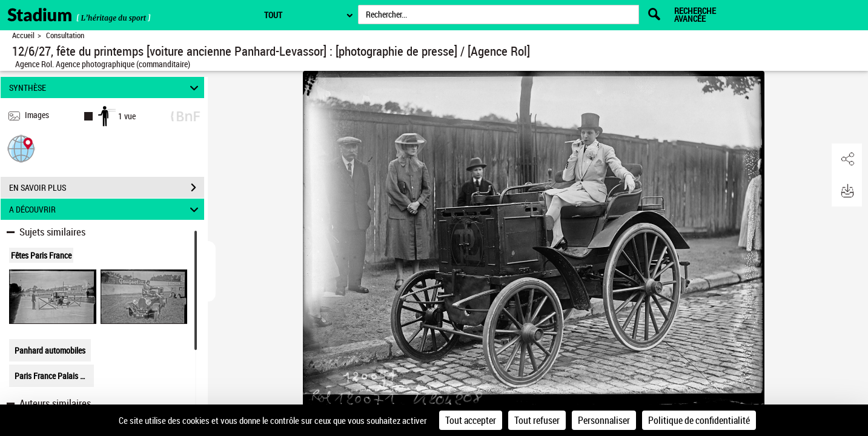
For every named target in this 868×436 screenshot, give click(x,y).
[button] (21, 148)
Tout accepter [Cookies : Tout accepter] (471, 420)
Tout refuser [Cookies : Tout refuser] (537, 420)
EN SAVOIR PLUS (107, 188)
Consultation (65, 35)
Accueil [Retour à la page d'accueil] (23, 35)
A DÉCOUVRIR (106, 209)
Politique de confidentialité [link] (699, 420)
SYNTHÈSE (106, 88)
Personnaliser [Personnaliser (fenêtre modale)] (604, 420)
